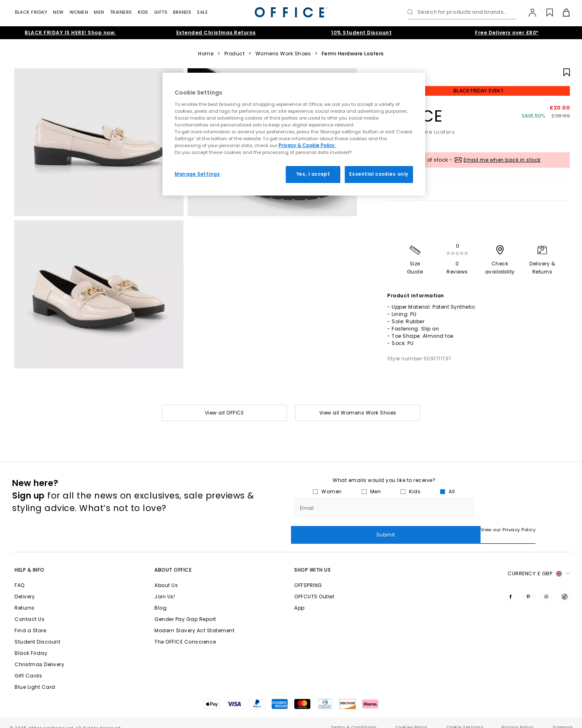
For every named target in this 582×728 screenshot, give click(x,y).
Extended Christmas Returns (216, 33)
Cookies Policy (411, 717)
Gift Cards (28, 666)
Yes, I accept (313, 174)
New (58, 12)
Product (235, 54)
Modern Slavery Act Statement (194, 620)
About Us (166, 575)
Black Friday (31, 12)
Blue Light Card (35, 677)
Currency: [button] (539, 564)
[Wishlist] (545, 13)
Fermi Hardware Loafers (353, 54)
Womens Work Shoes (283, 54)
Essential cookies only (379, 174)
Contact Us (30, 609)
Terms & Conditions (354, 717)
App (299, 598)
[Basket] (562, 13)
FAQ (20, 575)
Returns (25, 598)
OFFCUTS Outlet (314, 586)
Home (206, 54)
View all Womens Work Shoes (358, 413)
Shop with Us (312, 560)
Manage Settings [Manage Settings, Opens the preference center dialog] (197, 174)
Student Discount (37, 632)
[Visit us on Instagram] (546, 586)
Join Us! (165, 586)
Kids (143, 12)
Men (99, 12)
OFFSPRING (308, 575)
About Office (173, 560)
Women (79, 12)
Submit (524, 507)
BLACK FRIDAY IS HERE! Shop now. (70, 33)
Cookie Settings (465, 717)
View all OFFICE (225, 413)
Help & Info (30, 560)
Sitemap (563, 717)
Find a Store (30, 620)
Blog (160, 598)
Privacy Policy (518, 717)
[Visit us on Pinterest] (529, 586)
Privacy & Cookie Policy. (307, 145)
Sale (202, 12)
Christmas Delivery (39, 654)
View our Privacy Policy (319, 530)
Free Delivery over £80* (507, 33)
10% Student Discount (361, 33)
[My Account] (528, 13)
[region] (294, 134)
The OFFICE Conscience (185, 632)
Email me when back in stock (502, 160)
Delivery (25, 586)
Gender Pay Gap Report (185, 609)
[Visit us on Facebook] (510, 586)
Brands (182, 12)
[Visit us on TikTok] (565, 586)
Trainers (121, 12)
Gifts (161, 12)
